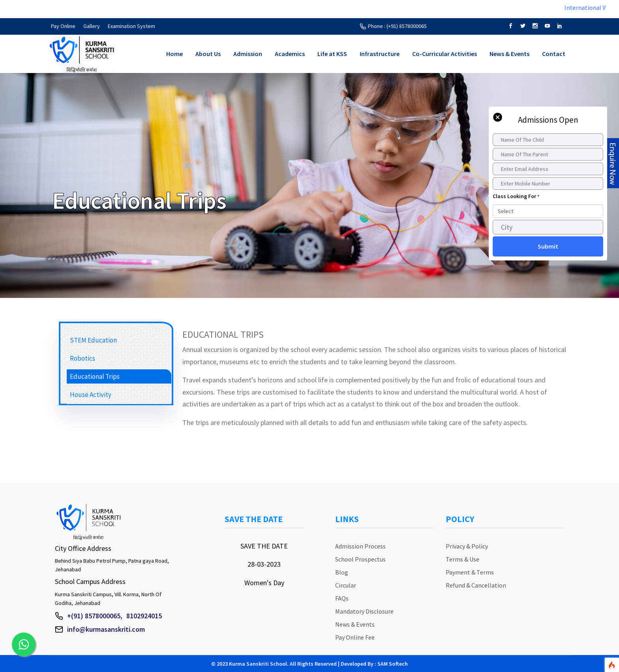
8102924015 (144, 616)
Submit (548, 246)
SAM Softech (393, 664)
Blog (342, 572)
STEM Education (93, 340)
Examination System (131, 26)
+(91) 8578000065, (95, 616)
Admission (248, 54)
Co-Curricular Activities (445, 54)
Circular (346, 585)
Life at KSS (332, 54)
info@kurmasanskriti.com (106, 629)
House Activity (91, 395)
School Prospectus (360, 559)
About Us (208, 54)
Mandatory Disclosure (364, 611)
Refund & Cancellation (476, 585)
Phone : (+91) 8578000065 (397, 26)
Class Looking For (516, 196)
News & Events (509, 54)
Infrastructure (380, 54)
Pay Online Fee (355, 637)
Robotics (83, 358)
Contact (554, 54)
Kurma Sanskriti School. (259, 664)
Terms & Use (462, 559)
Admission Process (360, 546)
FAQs (342, 598)
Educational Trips (95, 376)
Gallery (92, 26)
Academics (290, 54)
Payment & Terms (470, 572)
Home (174, 54)
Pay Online (63, 26)
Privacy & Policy (467, 546)
